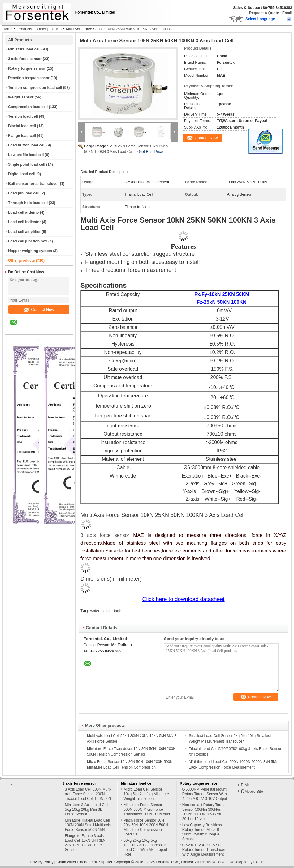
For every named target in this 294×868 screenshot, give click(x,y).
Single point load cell (27, 164)
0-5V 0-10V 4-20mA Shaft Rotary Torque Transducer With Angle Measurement (204, 850)
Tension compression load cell (35, 88)
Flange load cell (22, 136)
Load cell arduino (23, 212)
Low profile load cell (26, 155)
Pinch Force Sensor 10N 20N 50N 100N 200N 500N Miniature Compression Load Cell (146, 827)
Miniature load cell (24, 49)
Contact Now (39, 310)
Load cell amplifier (24, 232)
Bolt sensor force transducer (33, 184)
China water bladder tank (77, 862)
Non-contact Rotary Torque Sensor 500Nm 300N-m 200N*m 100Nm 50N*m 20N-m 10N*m (204, 812)
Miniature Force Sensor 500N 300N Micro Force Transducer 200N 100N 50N (147, 809)
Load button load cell (27, 145)
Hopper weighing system (30, 251)
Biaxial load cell (22, 126)
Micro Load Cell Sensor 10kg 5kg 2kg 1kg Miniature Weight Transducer (146, 794)
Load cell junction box (28, 241)
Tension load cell (23, 116)
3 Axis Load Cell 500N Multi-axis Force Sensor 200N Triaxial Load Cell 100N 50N (88, 794)
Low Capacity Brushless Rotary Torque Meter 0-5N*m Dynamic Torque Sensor (202, 832)
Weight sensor (21, 97)
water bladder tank (106, 611)
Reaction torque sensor (29, 78)
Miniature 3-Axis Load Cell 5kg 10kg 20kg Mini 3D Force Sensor (87, 809)
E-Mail (246, 785)
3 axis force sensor (25, 59)
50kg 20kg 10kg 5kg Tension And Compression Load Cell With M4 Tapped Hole (145, 847)
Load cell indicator (24, 222)
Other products (49, 29)
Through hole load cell (28, 203)
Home (7, 29)
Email (287, 13)
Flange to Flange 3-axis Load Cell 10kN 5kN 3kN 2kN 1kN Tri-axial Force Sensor (85, 843)
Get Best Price (151, 152)
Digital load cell (22, 174)
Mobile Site (252, 792)
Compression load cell (28, 107)
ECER (259, 862)
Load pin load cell (24, 193)
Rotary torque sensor (27, 68)
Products (25, 29)
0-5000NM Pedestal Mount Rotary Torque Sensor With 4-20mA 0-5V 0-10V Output (205, 794)
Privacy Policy (42, 862)
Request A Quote (264, 13)
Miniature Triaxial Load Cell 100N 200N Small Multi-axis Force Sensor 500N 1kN (88, 825)
